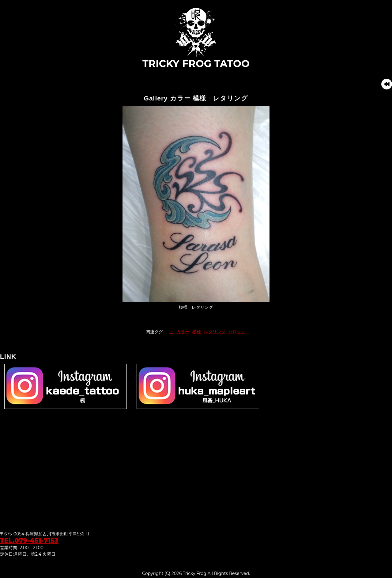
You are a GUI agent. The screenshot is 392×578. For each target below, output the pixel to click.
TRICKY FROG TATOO (196, 38)
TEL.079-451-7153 (29, 540)
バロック (237, 332)
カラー (183, 332)
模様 (197, 332)
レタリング (215, 332)
